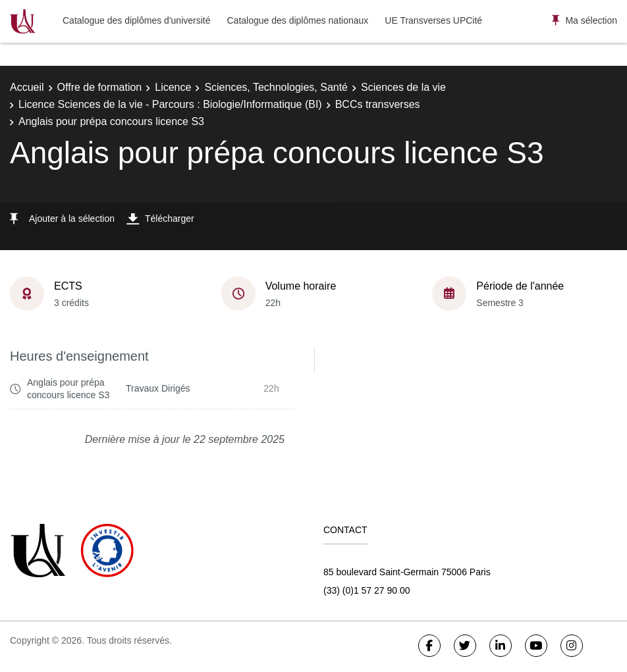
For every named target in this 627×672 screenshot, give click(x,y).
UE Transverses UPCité (433, 20)
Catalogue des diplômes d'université (136, 20)
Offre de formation (100, 87)
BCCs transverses (378, 104)
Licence (173, 87)
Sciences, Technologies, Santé (276, 87)
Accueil (27, 87)
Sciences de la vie (403, 87)
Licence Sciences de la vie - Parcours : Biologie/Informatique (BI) (170, 104)
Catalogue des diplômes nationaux (297, 20)
